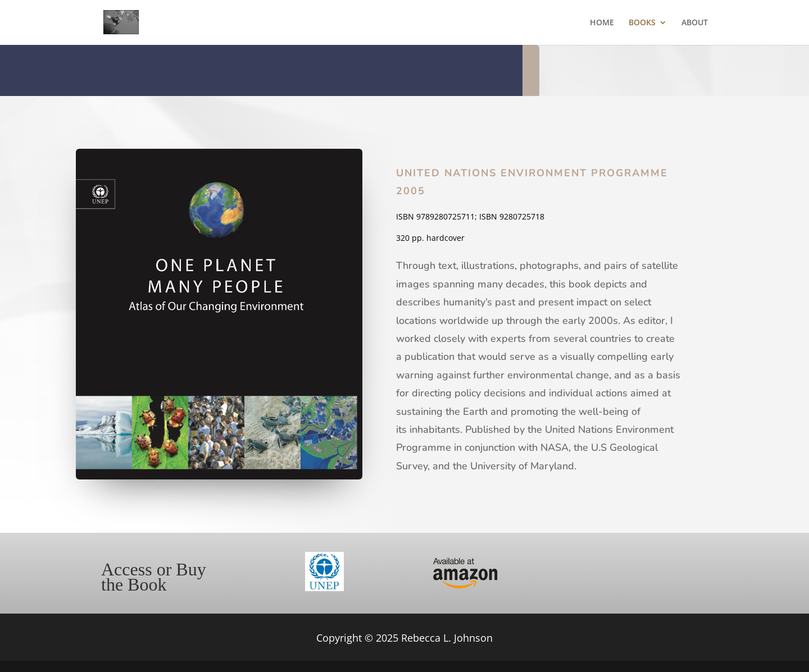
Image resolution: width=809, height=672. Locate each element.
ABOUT (695, 23)
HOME (602, 23)
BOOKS (642, 23)
